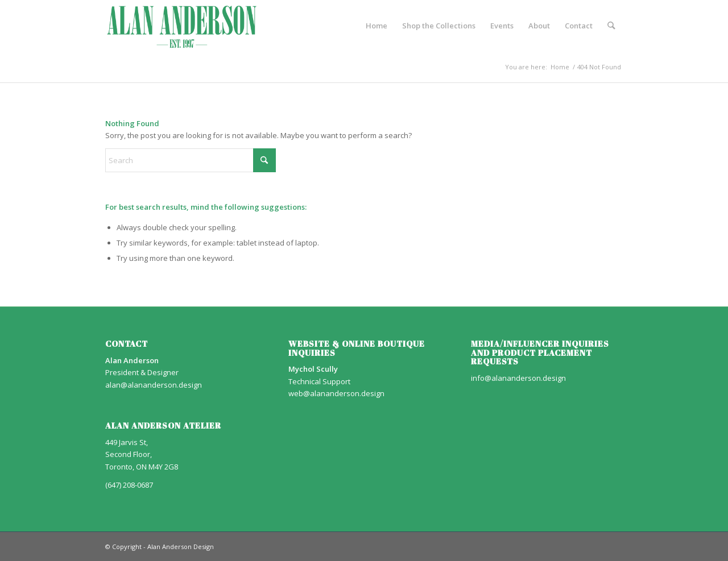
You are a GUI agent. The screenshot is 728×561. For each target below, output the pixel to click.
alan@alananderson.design (154, 385)
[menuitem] (377, 26)
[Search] (612, 26)
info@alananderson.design (518, 378)
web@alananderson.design (336, 393)
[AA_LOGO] (182, 26)
